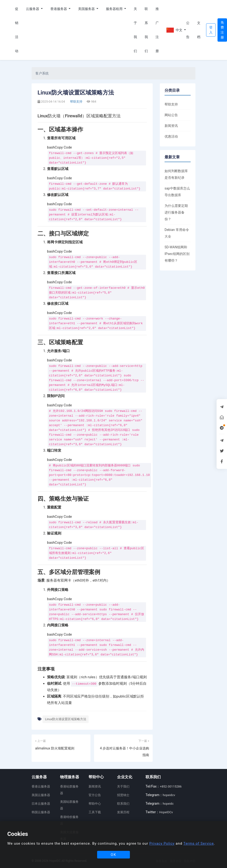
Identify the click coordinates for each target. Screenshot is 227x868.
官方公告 (95, 795)
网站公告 (171, 115)
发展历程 (123, 812)
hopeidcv (169, 795)
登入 (211, 30)
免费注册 (222, 30)
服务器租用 (115, 9)
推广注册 (157, 30)
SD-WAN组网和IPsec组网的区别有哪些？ (177, 254)
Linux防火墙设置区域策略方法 (66, 719)
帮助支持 (76, 102)
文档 (199, 30)
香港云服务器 (41, 786)
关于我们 (135, 30)
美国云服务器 (41, 795)
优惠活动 (171, 136)
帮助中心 (95, 804)
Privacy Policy (162, 843)
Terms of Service (199, 843)
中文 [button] (174, 30)
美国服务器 (87, 9)
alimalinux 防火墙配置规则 (55, 748)
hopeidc (168, 804)
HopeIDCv (166, 812)
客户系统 (42, 73)
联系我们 (146, 30)
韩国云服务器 (41, 812)
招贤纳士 (123, 795)
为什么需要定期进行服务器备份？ (176, 212)
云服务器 (33, 9)
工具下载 (95, 812)
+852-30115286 (171, 786)
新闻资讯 (171, 126)
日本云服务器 (41, 804)
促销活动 (17, 30)
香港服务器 (59, 9)
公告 (188, 30)
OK (113, 855)
